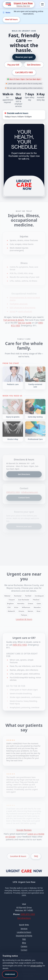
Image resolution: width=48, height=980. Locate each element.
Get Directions (34, 65)
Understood (10, 974)
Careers (24, 946)
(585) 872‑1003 (28, 914)
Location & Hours (24, 932)
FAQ (24, 939)
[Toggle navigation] (42, 4)
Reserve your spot (24, 57)
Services (24, 929)
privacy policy (36, 966)
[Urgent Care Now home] (24, 872)
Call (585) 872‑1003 (24, 72)
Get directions (24, 918)
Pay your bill (13, 65)
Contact (24, 950)
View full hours (11, 19)
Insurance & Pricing (24, 936)
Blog (24, 943)
